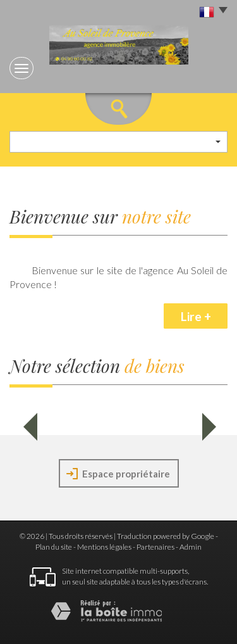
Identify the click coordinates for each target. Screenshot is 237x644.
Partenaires (155, 547)
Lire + (196, 316)
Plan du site (54, 547)
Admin (191, 547)
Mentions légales (104, 547)
